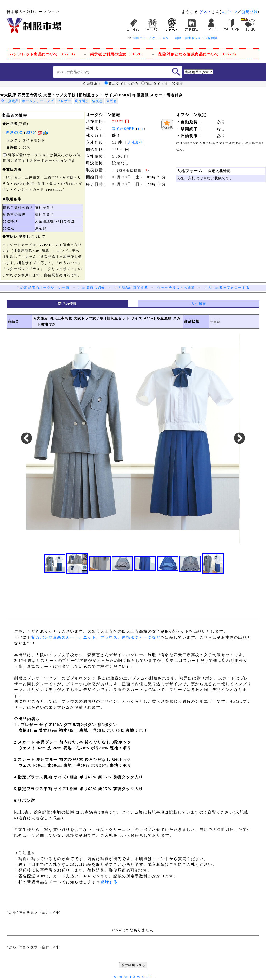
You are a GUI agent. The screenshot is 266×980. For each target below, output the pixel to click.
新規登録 (250, 12)
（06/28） (118, 54)
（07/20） (198, 54)
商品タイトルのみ (121, 84)
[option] (133, 439)
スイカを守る (123, 129)
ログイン (229, 12)
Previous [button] (26, 439)
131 (141, 129)
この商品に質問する (131, 288)
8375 (30, 132)
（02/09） (44, 54)
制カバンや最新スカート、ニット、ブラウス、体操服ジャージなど (96, 637)
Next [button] (240, 439)
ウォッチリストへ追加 (176, 288)
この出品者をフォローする (227, 288)
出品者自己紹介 (92, 288)
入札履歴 (135, 142)
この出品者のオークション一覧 (43, 288)
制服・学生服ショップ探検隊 (196, 38)
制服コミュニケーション (151, 38)
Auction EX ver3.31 (133, 977)
